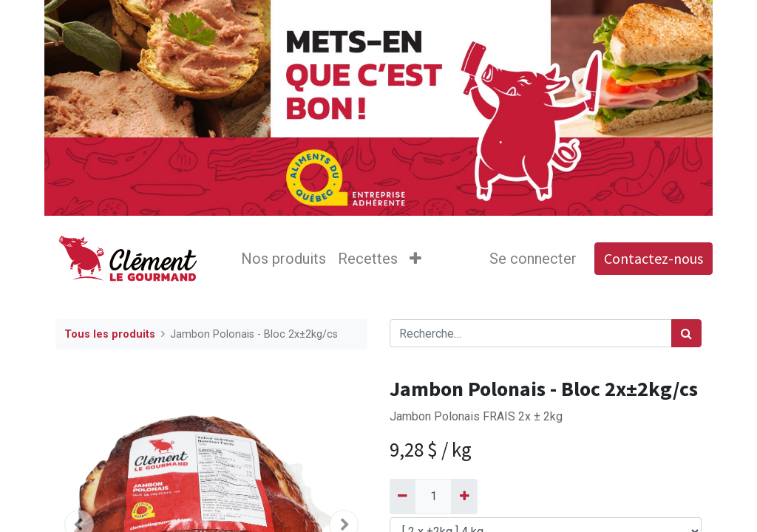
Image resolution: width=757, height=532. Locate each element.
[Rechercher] (686, 333)
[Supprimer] (403, 497)
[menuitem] (284, 259)
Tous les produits (110, 334)
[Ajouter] (464, 497)
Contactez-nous (654, 258)
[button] (415, 259)
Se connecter (533, 259)
